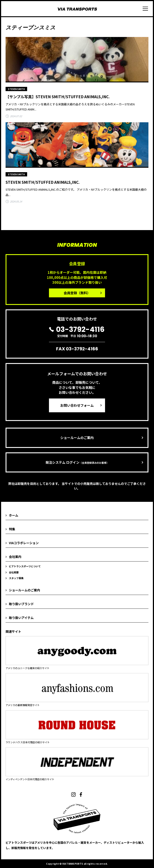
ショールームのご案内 (77, 438)
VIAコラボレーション (24, 543)
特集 (12, 529)
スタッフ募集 (16, 578)
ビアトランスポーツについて (25, 566)
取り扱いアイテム (21, 618)
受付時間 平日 (77, 332)
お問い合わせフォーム (77, 405)
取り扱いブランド (21, 604)
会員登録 (77, 293)
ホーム (14, 515)
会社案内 (15, 557)
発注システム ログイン (77, 462)
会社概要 (14, 572)
